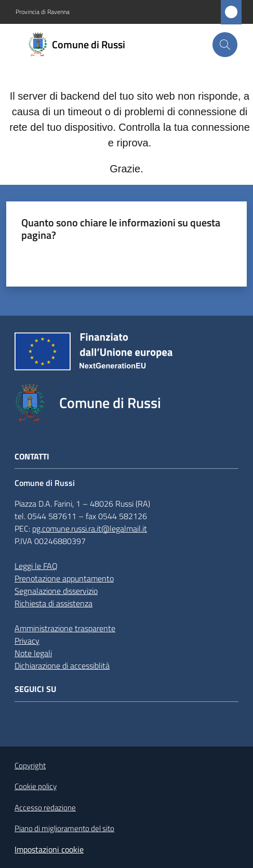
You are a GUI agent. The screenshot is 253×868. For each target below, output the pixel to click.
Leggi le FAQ (36, 566)
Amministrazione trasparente (65, 628)
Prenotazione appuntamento (64, 578)
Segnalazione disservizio (56, 591)
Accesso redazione (45, 808)
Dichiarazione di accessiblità (62, 666)
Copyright (30, 765)
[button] (225, 45)
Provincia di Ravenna (43, 12)
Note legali (33, 653)
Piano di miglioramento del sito (64, 828)
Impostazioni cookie (49, 849)
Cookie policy (36, 786)
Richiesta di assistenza (54, 603)
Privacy (27, 641)
